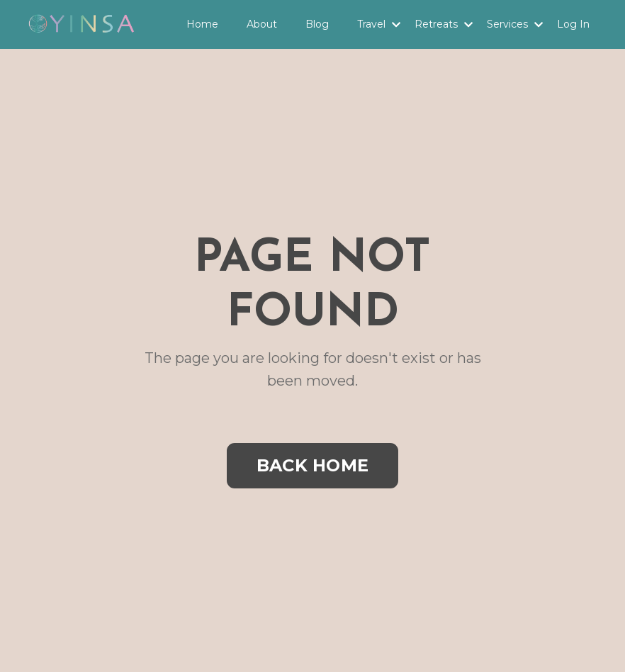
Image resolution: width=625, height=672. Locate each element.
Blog (317, 24)
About (262, 24)
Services (515, 24)
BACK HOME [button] (312, 465)
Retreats (444, 24)
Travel (379, 24)
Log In (573, 24)
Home (202, 24)
